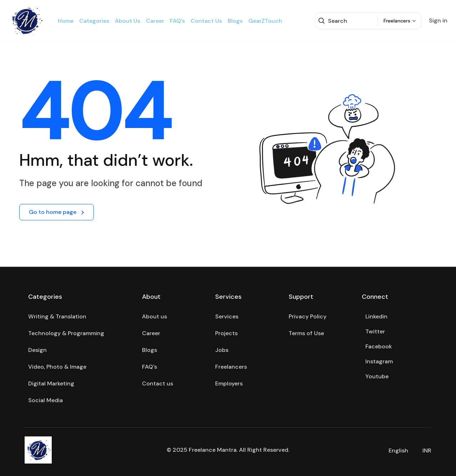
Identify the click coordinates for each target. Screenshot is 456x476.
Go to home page (57, 212)
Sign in (438, 21)
